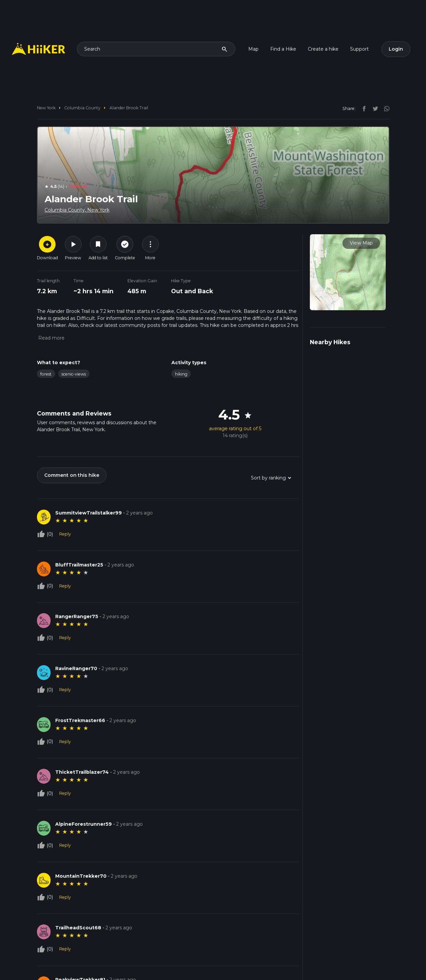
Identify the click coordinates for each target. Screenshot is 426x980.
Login (396, 49)
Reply (65, 534)
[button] (51, 338)
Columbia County (82, 108)
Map (253, 49)
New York (46, 108)
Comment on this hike (72, 475)
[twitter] (374, 108)
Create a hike (323, 49)
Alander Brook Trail (129, 108)
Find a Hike (283, 49)
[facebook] (362, 108)
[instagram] (384, 108)
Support (359, 49)
